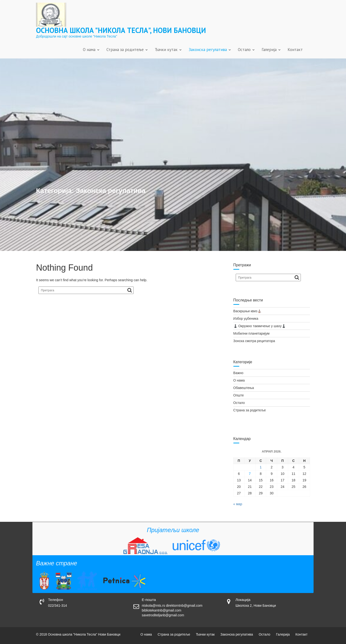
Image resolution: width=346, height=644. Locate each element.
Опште (239, 395)
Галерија (269, 50)
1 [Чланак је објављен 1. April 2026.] (261, 467)
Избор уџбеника (246, 319)
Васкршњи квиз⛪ (247, 311)
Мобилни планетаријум (251, 333)
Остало (244, 50)
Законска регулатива (208, 50)
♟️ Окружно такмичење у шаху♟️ (259, 326)
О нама (89, 50)
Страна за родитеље (125, 50)
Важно (238, 373)
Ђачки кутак (166, 50)
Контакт (295, 50)
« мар (238, 504)
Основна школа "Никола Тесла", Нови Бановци (121, 30)
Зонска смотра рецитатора (254, 341)
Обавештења (244, 388)
